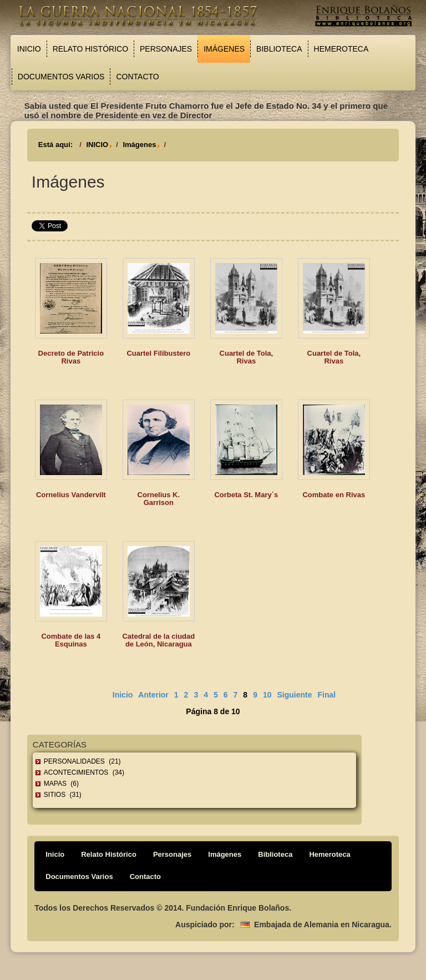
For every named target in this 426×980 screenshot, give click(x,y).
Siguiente (295, 695)
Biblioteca (279, 49)
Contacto (137, 77)
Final (327, 695)
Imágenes (224, 49)
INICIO (97, 145)
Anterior (153, 695)
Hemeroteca (341, 49)
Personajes (166, 49)
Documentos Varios (61, 77)
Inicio (29, 49)
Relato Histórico (90, 49)
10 (267, 695)
